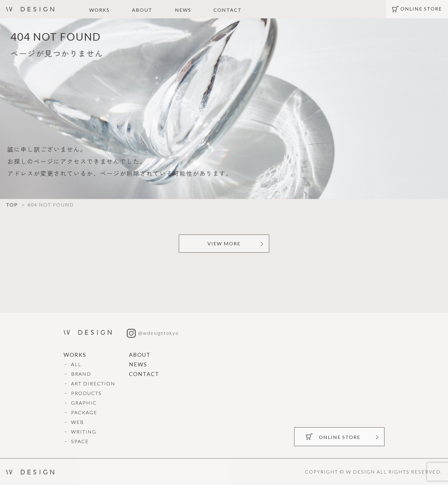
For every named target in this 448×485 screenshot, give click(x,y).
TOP (12, 205)
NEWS (183, 10)
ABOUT (142, 10)
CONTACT (228, 10)
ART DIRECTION (93, 383)
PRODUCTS (86, 393)
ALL (76, 364)
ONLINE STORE (421, 9)
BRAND (81, 374)
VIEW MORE (224, 243)
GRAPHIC (84, 403)
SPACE (80, 441)
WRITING (84, 432)
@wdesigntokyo (153, 333)
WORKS (99, 10)
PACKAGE (84, 412)
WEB (78, 422)
